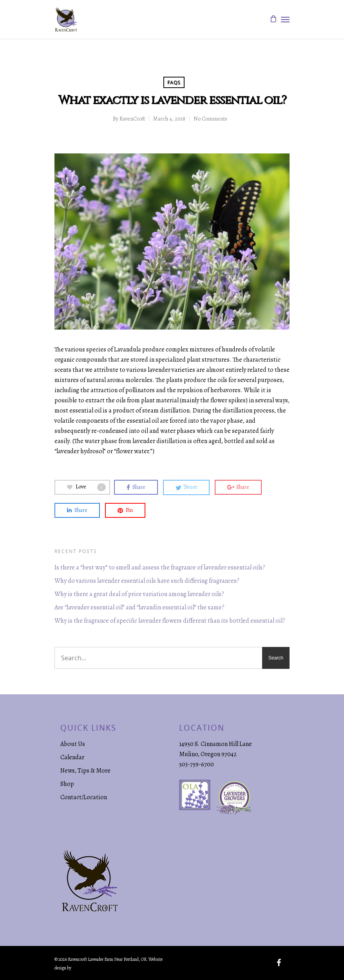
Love (86, 487)
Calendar (72, 757)
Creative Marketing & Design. (98, 968)
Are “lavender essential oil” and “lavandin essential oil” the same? (139, 607)
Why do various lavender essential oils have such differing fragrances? (147, 581)
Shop (67, 784)
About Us (73, 744)
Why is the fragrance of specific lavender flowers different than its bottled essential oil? (170, 621)
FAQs (174, 82)
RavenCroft (132, 119)
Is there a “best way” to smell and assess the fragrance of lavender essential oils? (160, 567)
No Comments (210, 119)
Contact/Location (84, 797)
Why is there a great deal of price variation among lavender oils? (139, 594)
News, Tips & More (85, 771)
